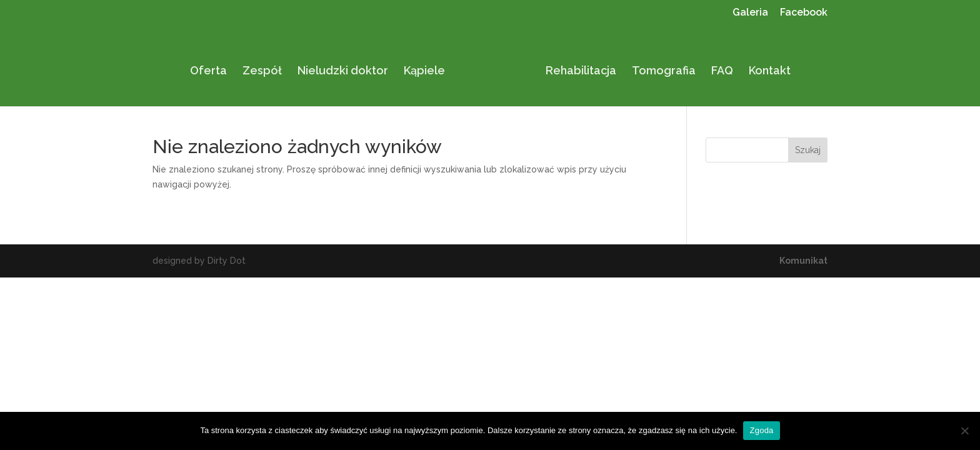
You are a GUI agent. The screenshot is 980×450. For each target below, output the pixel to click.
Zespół (267, 67)
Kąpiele (429, 67)
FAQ (718, 67)
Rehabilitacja (577, 67)
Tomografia (659, 67)
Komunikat (803, 261)
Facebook (804, 13)
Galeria (750, 13)
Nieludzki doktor (347, 67)
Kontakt (765, 67)
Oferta (213, 67)
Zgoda (761, 430)
